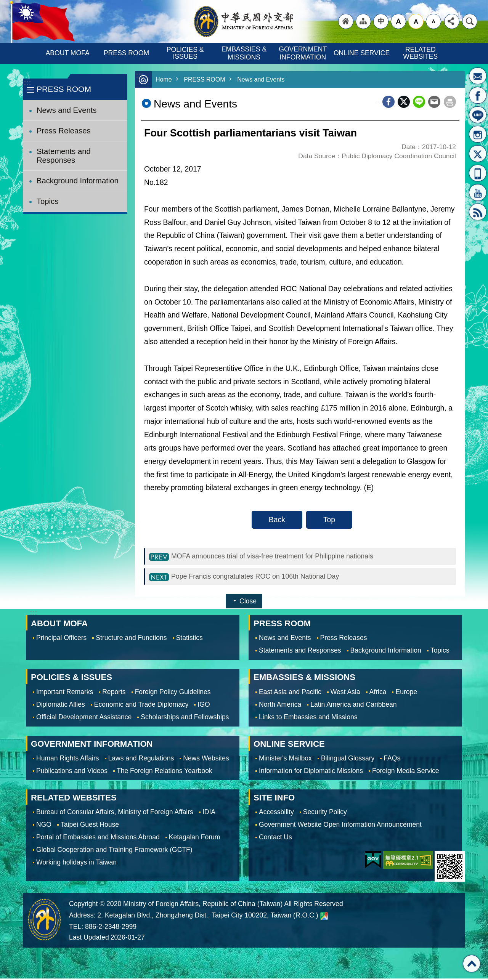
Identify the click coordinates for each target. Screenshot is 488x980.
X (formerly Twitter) (404, 102)
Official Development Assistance (84, 719)
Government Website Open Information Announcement (340, 826)
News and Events (67, 110)
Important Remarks (65, 693)
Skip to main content (4, 4)
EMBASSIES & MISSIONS (245, 53)
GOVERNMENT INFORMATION (304, 53)
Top (329, 520)
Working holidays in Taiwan (76, 864)
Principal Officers (61, 639)
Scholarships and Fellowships (185, 719)
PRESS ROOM (126, 53)
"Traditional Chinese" (381, 21)
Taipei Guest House (90, 826)
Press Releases (64, 131)
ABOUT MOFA (68, 53)
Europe (406, 693)
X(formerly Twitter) (478, 154)
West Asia (345, 693)
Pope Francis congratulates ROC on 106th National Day (263, 577)
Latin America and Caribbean (353, 706)
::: (27, 83)
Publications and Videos (72, 772)
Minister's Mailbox (478, 76)
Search (470, 21)
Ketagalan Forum (195, 839)
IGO (204, 706)
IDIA (209, 813)
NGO (44, 826)
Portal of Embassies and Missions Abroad (98, 839)
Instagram (478, 134)
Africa (378, 693)
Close (248, 603)
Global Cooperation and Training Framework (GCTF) (114, 851)
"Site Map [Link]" (363, 21)
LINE (478, 115)
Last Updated (89, 939)
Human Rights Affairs (68, 760)
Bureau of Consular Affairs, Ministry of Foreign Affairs (115, 813)
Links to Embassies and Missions (308, 719)
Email (434, 102)
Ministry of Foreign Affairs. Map (324, 917)
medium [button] (416, 21)
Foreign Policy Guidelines (173, 693)
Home (164, 79)
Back (277, 520)
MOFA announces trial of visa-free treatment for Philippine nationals (282, 557)
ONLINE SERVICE (362, 53)
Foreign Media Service (406, 772)
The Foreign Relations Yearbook (165, 772)
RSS (478, 212)
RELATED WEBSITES (420, 53)
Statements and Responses (64, 156)
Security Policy (325, 813)
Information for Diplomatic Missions (311, 772)
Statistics (189, 639)
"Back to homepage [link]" (346, 21)
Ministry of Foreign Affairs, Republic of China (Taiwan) (244, 21)
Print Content (450, 102)
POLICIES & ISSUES (186, 53)
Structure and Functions (131, 639)
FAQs (392, 760)
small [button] (433, 21)
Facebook (388, 102)
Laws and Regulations (141, 760)
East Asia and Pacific (290, 693)
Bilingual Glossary (348, 760)
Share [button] (452, 21)
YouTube (478, 192)
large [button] (398, 21)
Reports (114, 693)
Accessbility (276, 813)
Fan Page (478, 95)
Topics (47, 201)
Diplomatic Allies (61, 706)
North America (280, 706)
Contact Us (275, 839)
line (419, 102)
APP (478, 173)
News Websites (206, 760)
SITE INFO (274, 799)
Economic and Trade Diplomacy (141, 706)
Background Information (78, 181)
